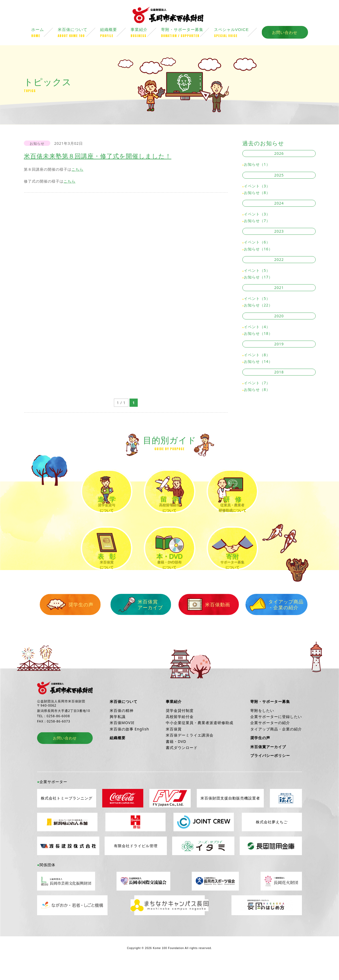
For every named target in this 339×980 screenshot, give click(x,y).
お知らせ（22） (258, 306)
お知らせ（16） (258, 249)
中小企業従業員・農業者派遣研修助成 (200, 739)
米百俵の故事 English (129, 745)
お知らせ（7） (257, 221)
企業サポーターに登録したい (276, 733)
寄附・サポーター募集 (188, 34)
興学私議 (118, 733)
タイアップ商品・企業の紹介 (267, 621)
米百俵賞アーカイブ (137, 621)
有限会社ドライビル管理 (136, 862)
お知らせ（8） (257, 193)
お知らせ (37, 144)
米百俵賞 (174, 745)
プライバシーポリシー (270, 772)
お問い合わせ (285, 33)
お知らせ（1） (257, 165)
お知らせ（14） (258, 362)
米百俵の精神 (122, 727)
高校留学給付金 (180, 733)
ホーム (44, 34)
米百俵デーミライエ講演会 (190, 751)
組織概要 (115, 34)
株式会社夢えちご (272, 839)
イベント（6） (257, 243)
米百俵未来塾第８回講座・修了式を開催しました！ (98, 157)
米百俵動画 (202, 621)
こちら (77, 170)
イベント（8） (257, 356)
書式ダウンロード (182, 764)
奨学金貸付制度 (180, 727)
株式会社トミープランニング (67, 815)
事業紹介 (146, 34)
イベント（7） (257, 384)
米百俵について (79, 34)
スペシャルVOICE (238, 34)
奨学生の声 (72, 621)
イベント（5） (257, 271)
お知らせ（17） (258, 278)
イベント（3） (257, 187)
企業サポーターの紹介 (270, 739)
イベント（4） (257, 327)
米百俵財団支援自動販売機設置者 (230, 815)
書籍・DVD (176, 758)
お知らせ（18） (258, 334)
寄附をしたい (262, 727)
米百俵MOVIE (122, 739)
